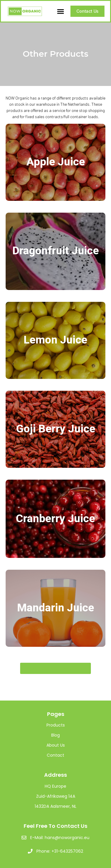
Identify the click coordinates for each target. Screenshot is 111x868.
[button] (61, 11)
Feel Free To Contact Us (55, 826)
